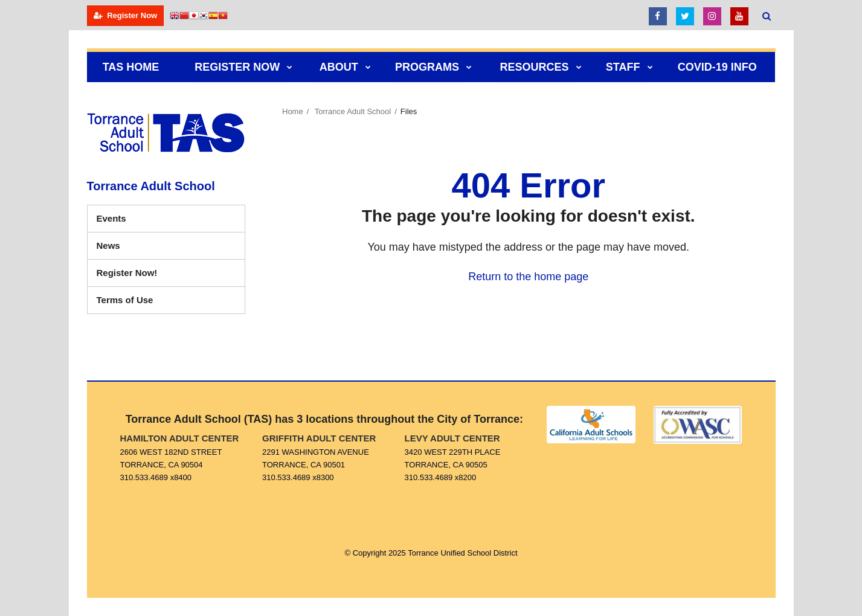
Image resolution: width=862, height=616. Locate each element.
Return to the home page (528, 277)
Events (111, 218)
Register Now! (145, 276)
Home (293, 111)
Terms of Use (125, 300)
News (108, 245)
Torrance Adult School (353, 111)
